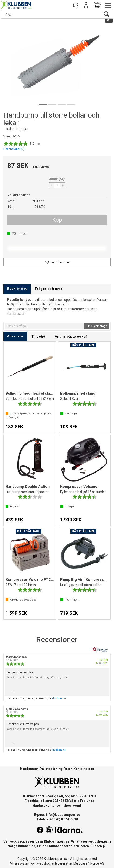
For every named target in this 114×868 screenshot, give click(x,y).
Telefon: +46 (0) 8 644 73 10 (57, 819)
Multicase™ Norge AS (89, 863)
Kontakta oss (84, 769)
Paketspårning (51, 769)
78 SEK (40, 207)
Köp (57, 220)
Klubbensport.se (57, 841)
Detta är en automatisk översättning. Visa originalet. (38, 677)
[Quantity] (57, 185)
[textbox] (44, 326)
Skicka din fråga (97, 326)
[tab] (17, 289)
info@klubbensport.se (63, 815)
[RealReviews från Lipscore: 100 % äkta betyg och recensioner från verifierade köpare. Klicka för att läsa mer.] (100, 649)
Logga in (86, 5)
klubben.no (59, 698)
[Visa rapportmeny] (104, 690)
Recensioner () (14, 149)
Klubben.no (27, 846)
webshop (44, 863)
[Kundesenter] (76, 5)
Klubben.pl (98, 846)
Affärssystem (20, 863)
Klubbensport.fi (61, 846)
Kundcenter (29, 769)
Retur (68, 769)
